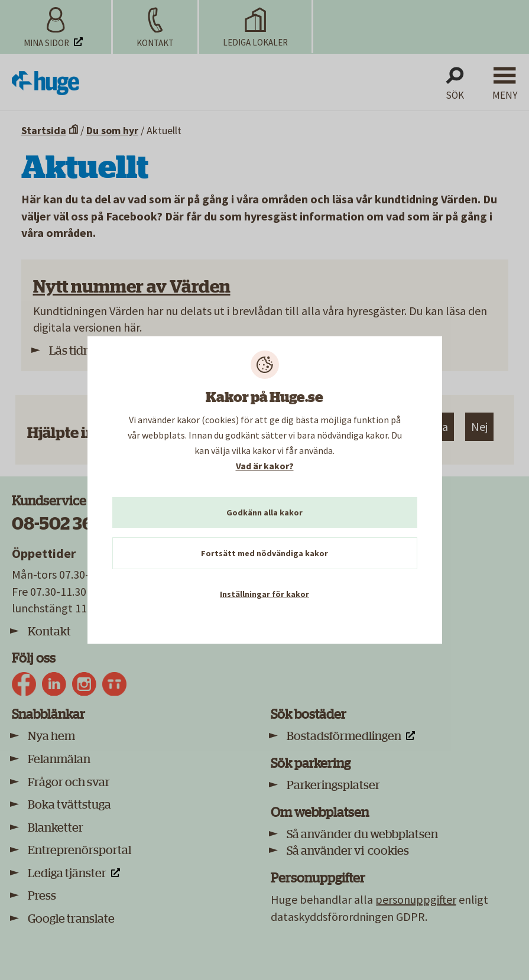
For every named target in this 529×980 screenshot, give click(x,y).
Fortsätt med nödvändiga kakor (264, 553)
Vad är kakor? (265, 466)
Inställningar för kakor (264, 594)
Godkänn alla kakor (264, 512)
